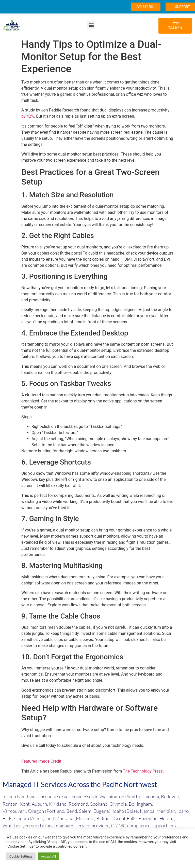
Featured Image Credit (41, 761)
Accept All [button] (49, 856)
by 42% (28, 116)
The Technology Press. (143, 771)
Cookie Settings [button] (21, 856)
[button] (91, 25)
